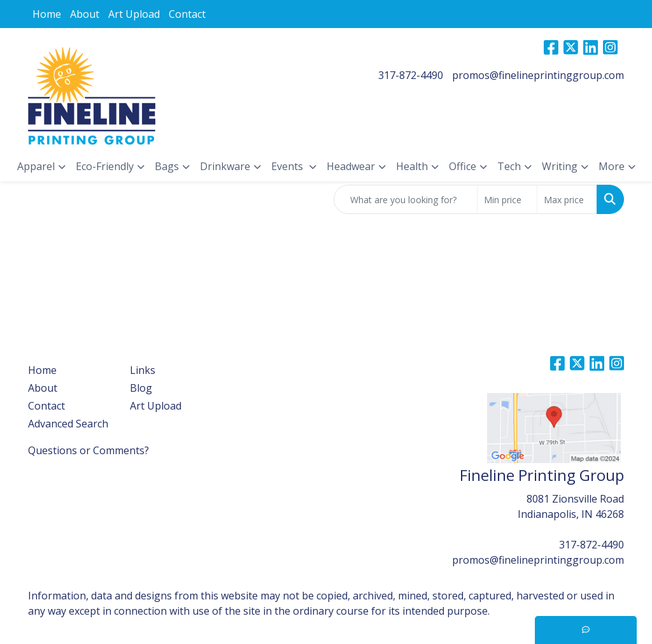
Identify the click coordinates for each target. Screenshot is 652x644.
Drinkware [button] (225, 166)
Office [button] (463, 166)
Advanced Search (68, 424)
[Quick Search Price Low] (507, 199)
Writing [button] (560, 166)
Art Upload (134, 14)
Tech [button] (509, 166)
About (85, 14)
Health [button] (412, 166)
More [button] (612, 166)
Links (143, 370)
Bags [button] (167, 166)
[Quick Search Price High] (567, 199)
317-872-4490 (411, 75)
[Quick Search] (406, 199)
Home (47, 14)
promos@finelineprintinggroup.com (538, 75)
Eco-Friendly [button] (105, 166)
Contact (187, 14)
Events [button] (288, 166)
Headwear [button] (351, 166)
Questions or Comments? (89, 450)
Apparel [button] (36, 166)
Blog (141, 388)
